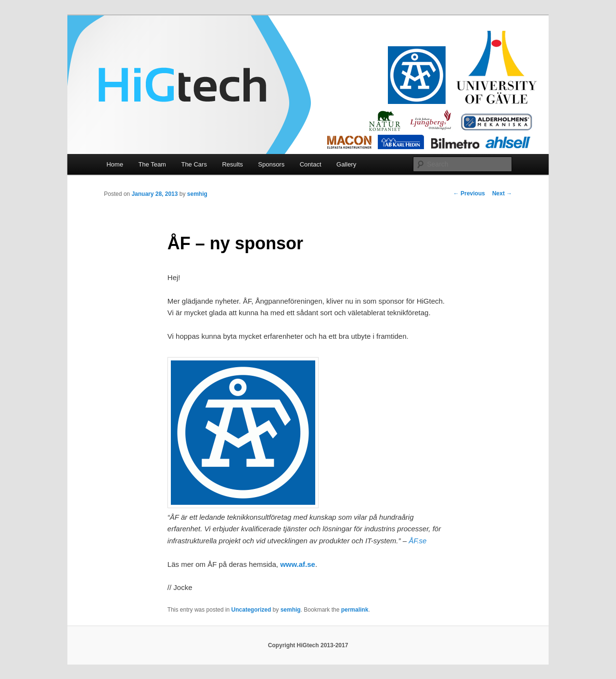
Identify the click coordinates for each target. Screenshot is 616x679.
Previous (469, 193)
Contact (311, 164)
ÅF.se (417, 541)
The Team (152, 164)
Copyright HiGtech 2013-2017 (308, 645)
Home (115, 164)
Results (232, 164)
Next (502, 193)
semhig (197, 194)
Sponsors (271, 164)
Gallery (346, 164)
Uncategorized (251, 610)
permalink (355, 610)
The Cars (194, 164)
